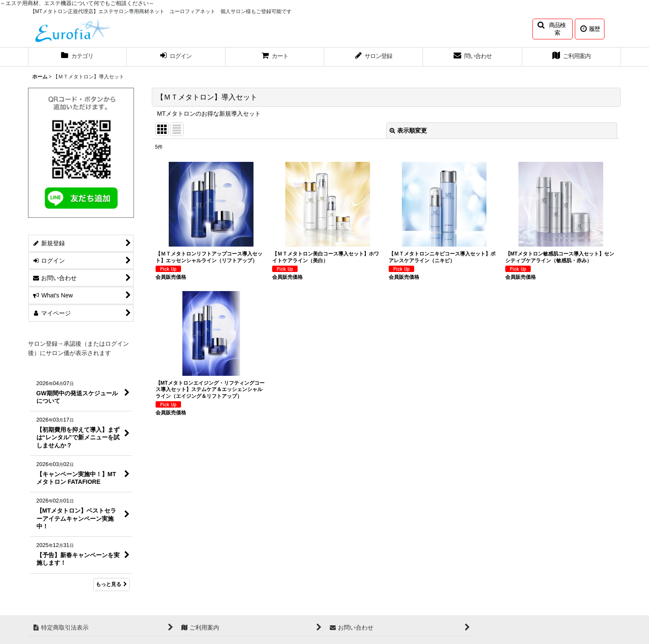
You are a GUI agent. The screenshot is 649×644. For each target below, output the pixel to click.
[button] (553, 29)
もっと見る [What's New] (111, 584)
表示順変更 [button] (408, 130)
